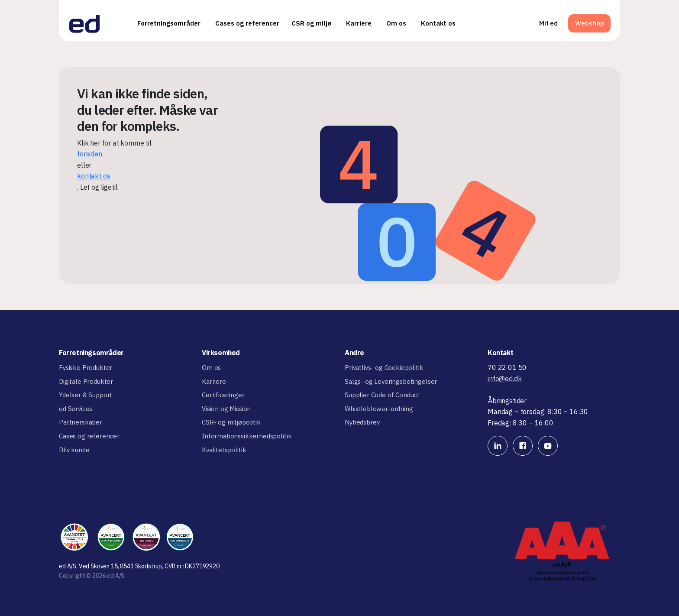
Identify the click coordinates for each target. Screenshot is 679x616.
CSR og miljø (311, 23)
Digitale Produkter (86, 381)
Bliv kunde (74, 450)
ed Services (76, 409)
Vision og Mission (226, 409)
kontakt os (94, 176)
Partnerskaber (81, 422)
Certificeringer (223, 395)
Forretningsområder (169, 23)
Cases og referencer (247, 23)
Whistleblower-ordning (379, 409)
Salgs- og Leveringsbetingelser (391, 381)
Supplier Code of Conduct (382, 395)
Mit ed (548, 23)
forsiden (90, 154)
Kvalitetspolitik (224, 450)
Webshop (590, 23)
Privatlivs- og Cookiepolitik (384, 368)
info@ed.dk (504, 379)
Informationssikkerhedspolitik (247, 436)
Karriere (359, 23)
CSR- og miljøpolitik (231, 422)
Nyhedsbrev (362, 422)
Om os (396, 23)
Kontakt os (438, 23)
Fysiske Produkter (86, 368)
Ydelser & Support (86, 395)
